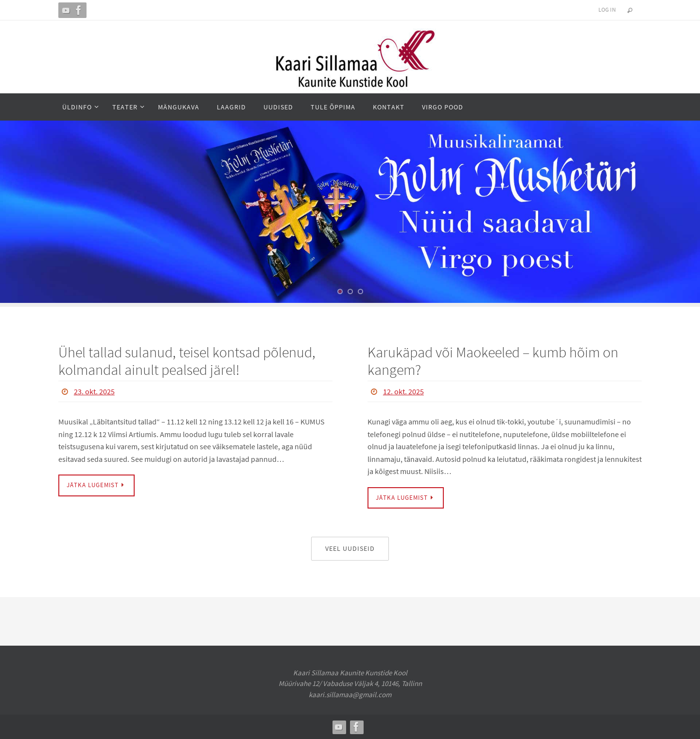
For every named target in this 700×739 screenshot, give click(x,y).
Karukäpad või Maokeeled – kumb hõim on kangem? (493, 361)
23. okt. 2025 (94, 391)
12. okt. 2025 (403, 391)
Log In (607, 9)
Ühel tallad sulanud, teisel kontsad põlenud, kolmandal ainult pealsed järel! (187, 361)
